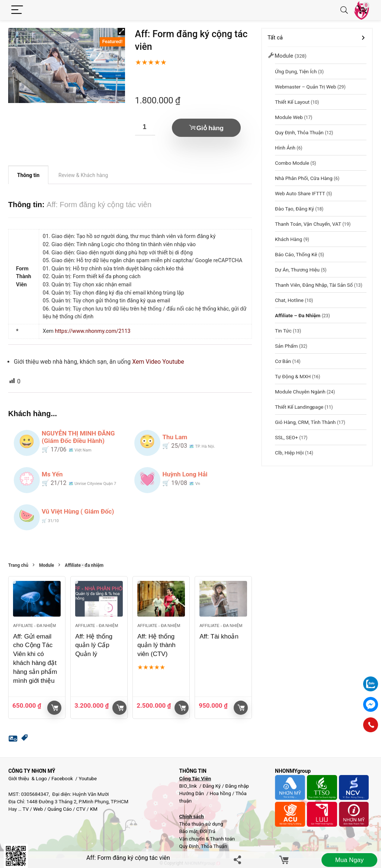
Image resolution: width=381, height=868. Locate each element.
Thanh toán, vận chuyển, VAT (308, 224)
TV (25, 809)
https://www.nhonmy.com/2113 (92, 331)
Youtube (88, 779)
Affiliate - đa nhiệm (84, 565)
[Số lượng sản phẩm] (145, 127)
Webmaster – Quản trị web (305, 87)
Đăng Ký (212, 786)
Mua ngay (349, 860)
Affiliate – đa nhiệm (298, 315)
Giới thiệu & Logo (28, 779)
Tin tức (283, 331)
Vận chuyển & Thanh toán (207, 839)
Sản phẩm (286, 346)
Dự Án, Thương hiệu (297, 270)
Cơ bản (283, 361)
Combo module (292, 163)
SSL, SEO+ (286, 437)
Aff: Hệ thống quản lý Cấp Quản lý (94, 645)
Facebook (62, 779)
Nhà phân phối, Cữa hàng (304, 178)
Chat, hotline (289, 300)
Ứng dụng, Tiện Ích (296, 71)
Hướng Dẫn (192, 793)
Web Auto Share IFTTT (300, 193)
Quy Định (189, 846)
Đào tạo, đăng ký (294, 209)
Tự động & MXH (293, 376)
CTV (81, 809)
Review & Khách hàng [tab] (83, 175)
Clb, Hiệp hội (289, 453)
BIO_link (188, 786)
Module (47, 565)
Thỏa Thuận (213, 846)
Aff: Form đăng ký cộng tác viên (128, 858)
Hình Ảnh (285, 148)
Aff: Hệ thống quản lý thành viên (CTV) (156, 645)
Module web (289, 117)
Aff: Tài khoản (219, 636)
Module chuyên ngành (300, 392)
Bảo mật (188, 831)
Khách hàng (289, 239)
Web (38, 809)
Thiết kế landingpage (299, 407)
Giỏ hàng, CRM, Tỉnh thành (305, 422)
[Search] (344, 10)
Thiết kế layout (292, 102)
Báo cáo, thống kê (296, 254)
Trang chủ (18, 565)
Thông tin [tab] (28, 175)
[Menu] (17, 10)
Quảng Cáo (59, 809)
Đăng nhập (237, 786)
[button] (121, 32)
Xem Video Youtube (158, 362)
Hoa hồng (220, 793)
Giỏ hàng (210, 128)
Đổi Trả (208, 831)
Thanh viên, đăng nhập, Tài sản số (314, 285)
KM (94, 809)
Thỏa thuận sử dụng (201, 824)
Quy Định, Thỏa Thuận (299, 132)
